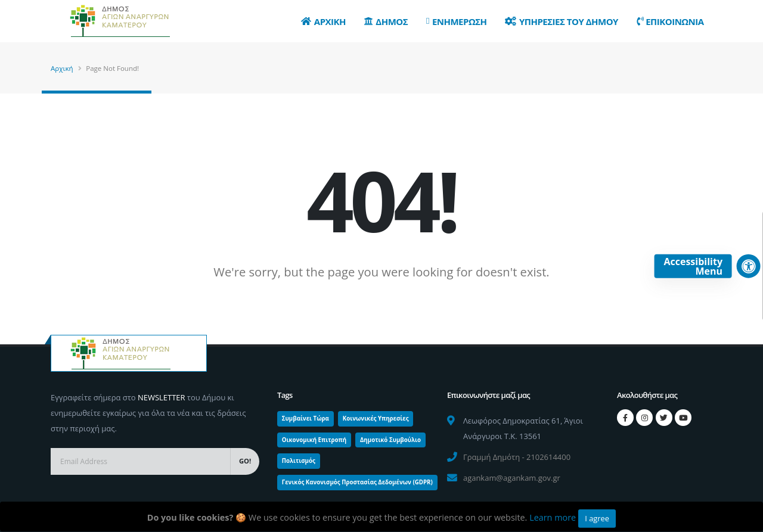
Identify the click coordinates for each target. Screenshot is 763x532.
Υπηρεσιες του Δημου (562, 21)
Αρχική (62, 68)
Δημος (386, 21)
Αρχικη (323, 21)
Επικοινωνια (670, 21)
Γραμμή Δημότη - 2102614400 (517, 457)
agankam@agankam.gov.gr (512, 478)
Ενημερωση (457, 21)
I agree (597, 518)
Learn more (553, 517)
